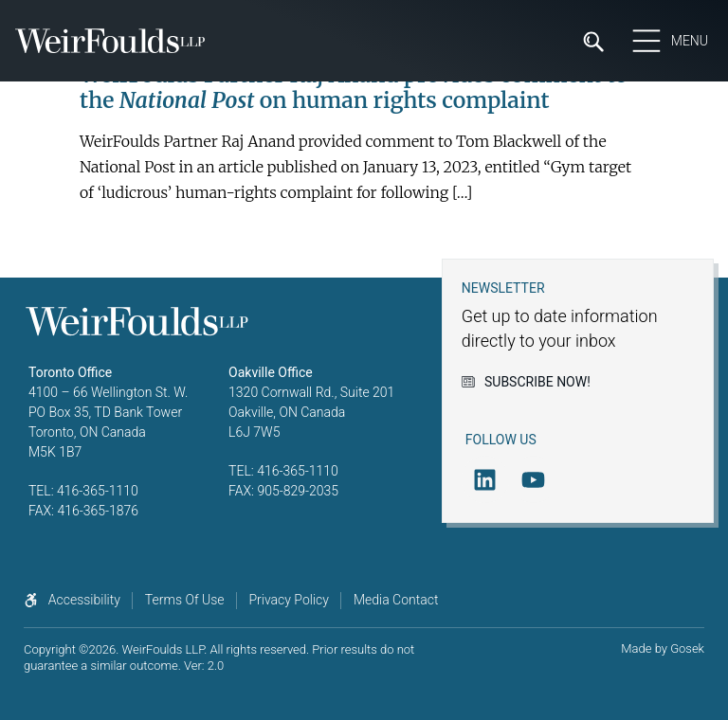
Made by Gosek (663, 648)
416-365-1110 (98, 491)
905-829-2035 (298, 491)
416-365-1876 (98, 511)
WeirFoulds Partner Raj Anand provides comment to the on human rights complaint (354, 88)
